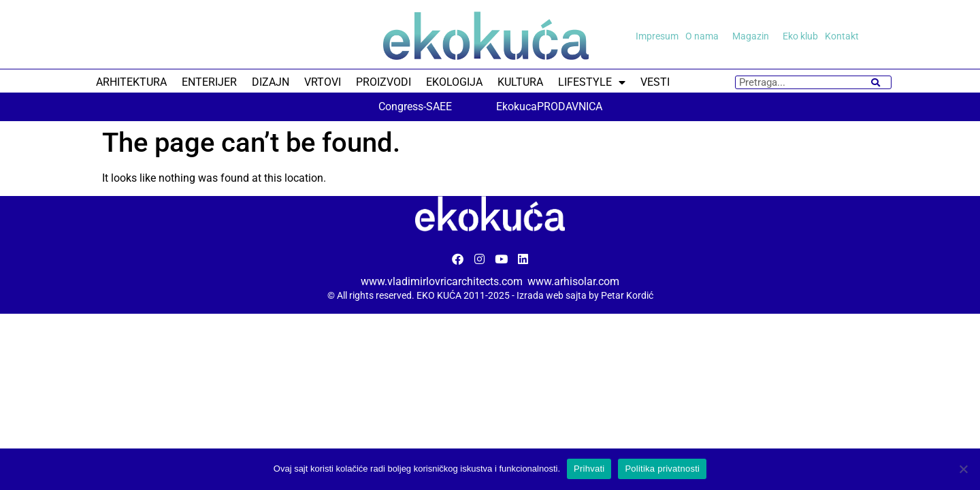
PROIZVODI (383, 82)
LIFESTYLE (592, 82)
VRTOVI (323, 82)
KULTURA (520, 82)
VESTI (655, 82)
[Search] (876, 82)
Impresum (657, 36)
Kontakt (842, 36)
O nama (705, 36)
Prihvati (589, 469)
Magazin (754, 36)
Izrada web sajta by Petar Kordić (585, 295)
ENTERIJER (209, 82)
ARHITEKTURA (131, 82)
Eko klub (800, 36)
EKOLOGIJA (454, 82)
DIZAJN (271, 82)
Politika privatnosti (662, 469)
